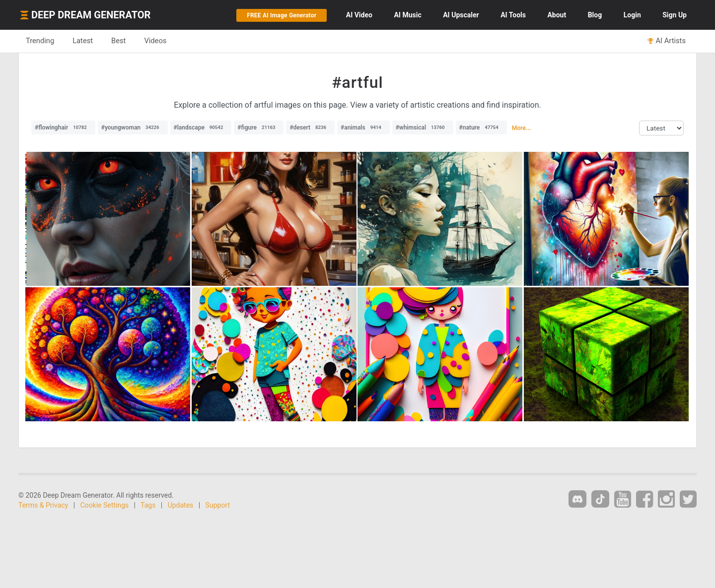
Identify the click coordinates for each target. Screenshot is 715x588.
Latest (83, 41)
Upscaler (461, 15)
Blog (595, 15)
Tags (148, 505)
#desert (310, 128)
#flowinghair (63, 128)
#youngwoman (133, 128)
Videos (155, 41)
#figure (259, 128)
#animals (363, 128)
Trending (40, 41)
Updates (181, 505)
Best (118, 41)
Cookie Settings (105, 505)
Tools (513, 15)
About (557, 15)
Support (218, 505)
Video (359, 15)
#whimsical (423, 128)
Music (407, 15)
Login (632, 15)
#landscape (201, 128)
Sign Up (675, 15)
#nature (481, 128)
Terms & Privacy (43, 505)
